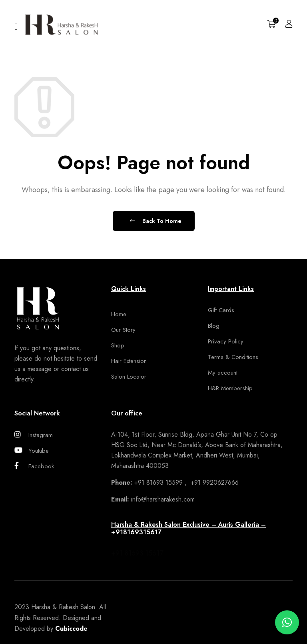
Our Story (123, 330)
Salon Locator (129, 377)
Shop (118, 345)
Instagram (34, 435)
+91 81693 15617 (137, 553)
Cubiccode (71, 629)
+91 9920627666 (214, 482)
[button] (287, 622)
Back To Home (156, 221)
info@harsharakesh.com (153, 499)
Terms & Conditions (233, 357)
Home (119, 314)
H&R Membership (230, 388)
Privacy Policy (226, 341)
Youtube (32, 451)
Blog (214, 326)
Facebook (34, 466)
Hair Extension (129, 361)
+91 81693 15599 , (150, 482)
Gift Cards (221, 310)
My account (223, 373)
